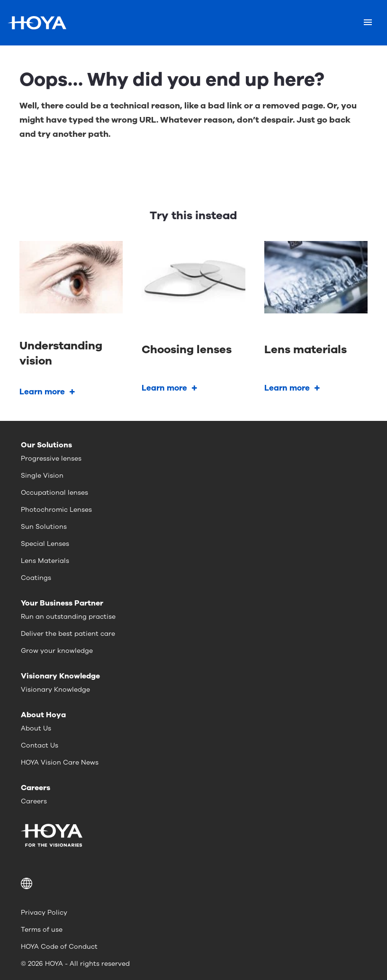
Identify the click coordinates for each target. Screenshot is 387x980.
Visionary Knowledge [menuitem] (55, 690)
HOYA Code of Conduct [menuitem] (59, 947)
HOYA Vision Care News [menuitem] (60, 762)
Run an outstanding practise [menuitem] (68, 617)
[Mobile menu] (368, 23)
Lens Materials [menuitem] (45, 561)
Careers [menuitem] (34, 801)
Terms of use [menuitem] (42, 930)
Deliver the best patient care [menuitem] (68, 634)
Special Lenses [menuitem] (45, 544)
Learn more (42, 392)
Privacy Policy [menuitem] (44, 913)
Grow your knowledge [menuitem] (57, 651)
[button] (193, 883)
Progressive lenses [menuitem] (51, 459)
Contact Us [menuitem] (40, 745)
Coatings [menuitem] (36, 578)
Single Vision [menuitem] (42, 476)
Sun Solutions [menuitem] (44, 527)
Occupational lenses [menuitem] (54, 493)
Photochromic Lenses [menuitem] (56, 510)
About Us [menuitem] (36, 728)
